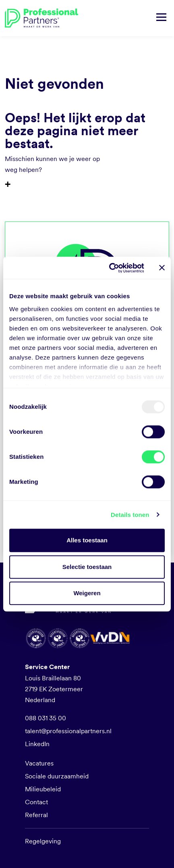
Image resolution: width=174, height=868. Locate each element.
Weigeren (87, 593)
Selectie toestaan (87, 567)
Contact (36, 802)
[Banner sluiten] (162, 268)
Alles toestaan (87, 540)
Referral (36, 815)
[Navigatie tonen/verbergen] (161, 18)
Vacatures (39, 763)
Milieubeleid (43, 789)
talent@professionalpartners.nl (68, 731)
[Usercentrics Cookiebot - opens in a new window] (110, 268)
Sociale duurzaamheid (57, 776)
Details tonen (130, 515)
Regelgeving (43, 841)
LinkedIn (37, 744)
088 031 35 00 (46, 718)
